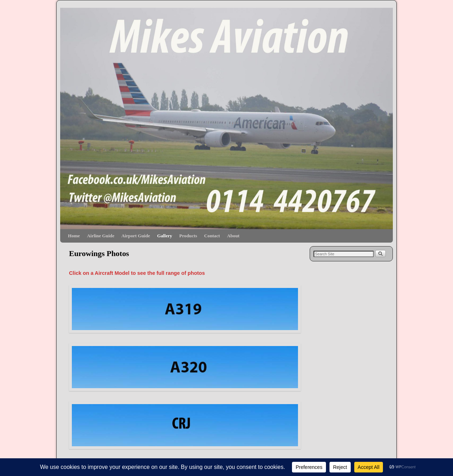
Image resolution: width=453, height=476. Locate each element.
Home (74, 236)
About (233, 236)
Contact (212, 236)
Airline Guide (101, 236)
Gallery (165, 236)
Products (188, 236)
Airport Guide (136, 236)
